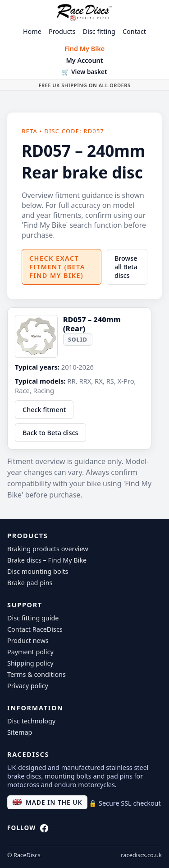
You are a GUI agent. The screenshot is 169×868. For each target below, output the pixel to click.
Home (32, 31)
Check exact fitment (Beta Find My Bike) (57, 267)
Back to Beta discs (50, 433)
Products (62, 31)
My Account (84, 60)
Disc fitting (99, 31)
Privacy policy (28, 686)
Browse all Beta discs (126, 267)
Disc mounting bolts (38, 571)
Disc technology (31, 721)
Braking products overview (48, 549)
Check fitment (44, 410)
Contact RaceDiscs (35, 629)
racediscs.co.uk (141, 855)
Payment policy (30, 652)
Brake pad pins (30, 583)
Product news (28, 640)
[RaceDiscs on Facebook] (44, 830)
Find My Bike (84, 49)
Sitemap (20, 732)
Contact (134, 31)
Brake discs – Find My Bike (47, 560)
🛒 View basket (84, 72)
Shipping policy (30, 663)
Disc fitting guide (33, 618)
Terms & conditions (37, 674)
